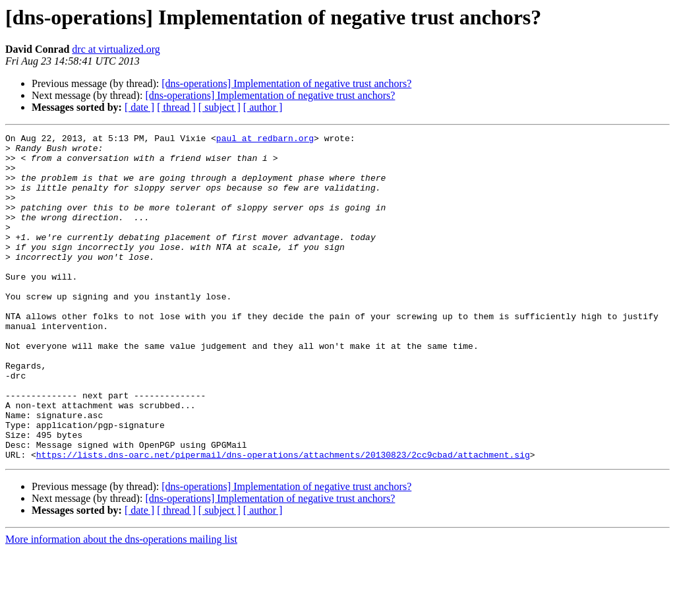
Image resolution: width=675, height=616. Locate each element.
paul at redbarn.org (265, 140)
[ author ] (263, 107)
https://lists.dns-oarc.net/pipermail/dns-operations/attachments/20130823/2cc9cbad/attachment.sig (283, 520)
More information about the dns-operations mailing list (121, 604)
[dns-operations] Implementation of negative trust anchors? (286, 83)
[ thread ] (176, 107)
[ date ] (139, 107)
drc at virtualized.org (116, 49)
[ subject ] (220, 107)
